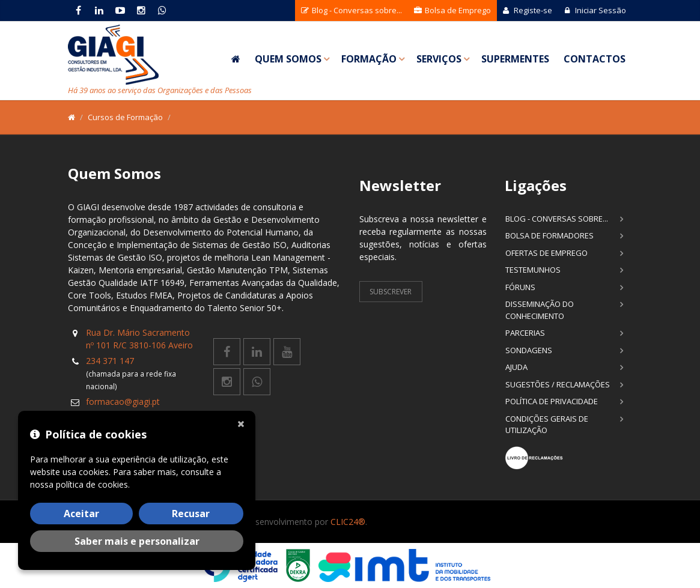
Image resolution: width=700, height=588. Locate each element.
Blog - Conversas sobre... (352, 10)
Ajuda (516, 367)
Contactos (595, 59)
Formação (369, 59)
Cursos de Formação (125, 117)
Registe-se (528, 10)
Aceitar (81, 514)
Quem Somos (288, 59)
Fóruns (520, 287)
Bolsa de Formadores (549, 235)
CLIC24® (348, 522)
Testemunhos (533, 270)
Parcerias (525, 333)
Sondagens (529, 350)
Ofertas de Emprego (546, 253)
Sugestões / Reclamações (558, 384)
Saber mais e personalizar (137, 541)
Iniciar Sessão (595, 10)
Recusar (191, 514)
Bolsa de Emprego (452, 10)
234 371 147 (110, 361)
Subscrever (391, 292)
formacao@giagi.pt (123, 402)
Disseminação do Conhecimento (540, 310)
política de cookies (92, 484)
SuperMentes (515, 59)
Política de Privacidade (552, 401)
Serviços (439, 59)
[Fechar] (243, 423)
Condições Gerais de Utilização (547, 425)
